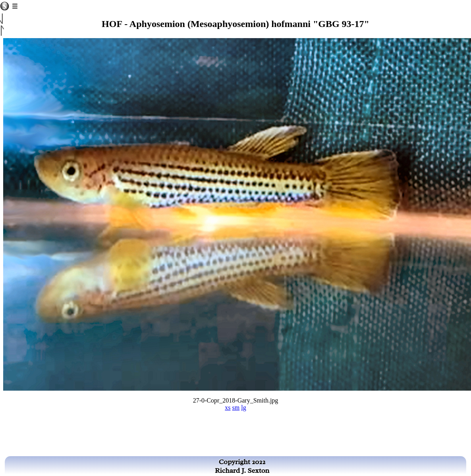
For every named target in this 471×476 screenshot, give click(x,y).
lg (243, 408)
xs (228, 408)
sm (236, 408)
